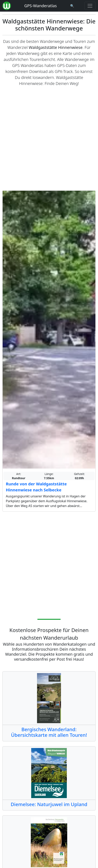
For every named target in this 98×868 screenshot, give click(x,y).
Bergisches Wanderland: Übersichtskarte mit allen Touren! (49, 732)
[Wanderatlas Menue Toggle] (90, 6)
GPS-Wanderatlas (40, 6)
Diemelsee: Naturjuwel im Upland (49, 804)
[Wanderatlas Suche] (72, 6)
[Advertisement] (49, 139)
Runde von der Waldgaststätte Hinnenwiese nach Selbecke (36, 487)
